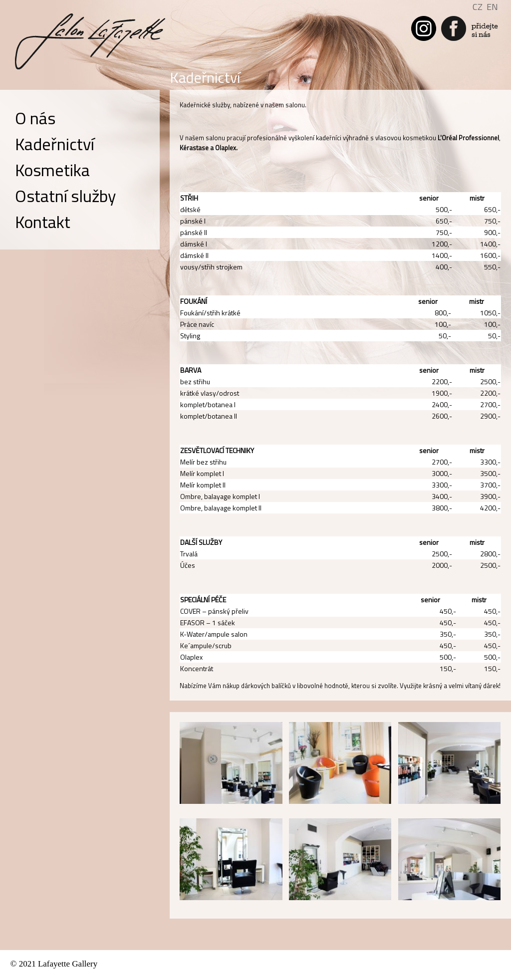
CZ (478, 7)
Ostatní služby (65, 196)
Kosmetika (52, 170)
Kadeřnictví (55, 144)
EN (492, 7)
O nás (35, 118)
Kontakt (43, 222)
